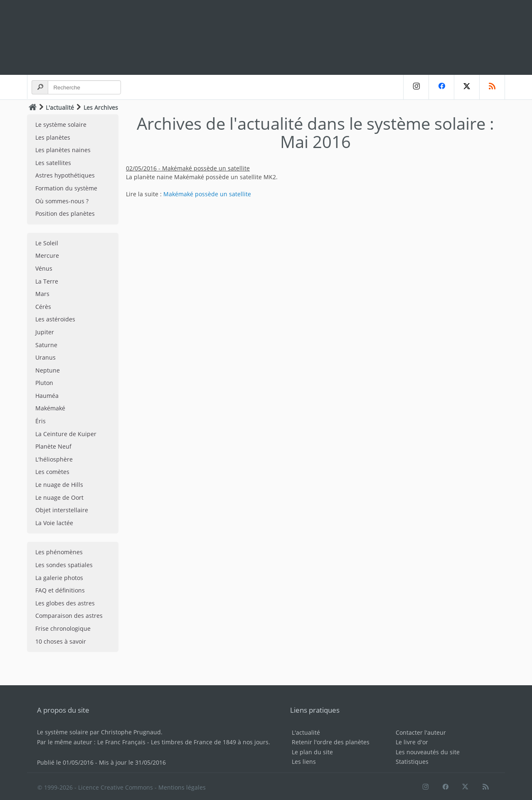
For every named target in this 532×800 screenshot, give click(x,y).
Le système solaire (61, 125)
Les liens (304, 762)
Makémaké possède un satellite (207, 194)
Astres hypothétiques (65, 175)
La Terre (47, 281)
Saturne (46, 345)
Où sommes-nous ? (62, 201)
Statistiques (412, 762)
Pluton (44, 383)
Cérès (43, 307)
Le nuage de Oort (59, 498)
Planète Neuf (53, 446)
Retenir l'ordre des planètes (331, 742)
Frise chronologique (63, 628)
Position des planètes (65, 214)
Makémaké (50, 408)
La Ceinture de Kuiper (66, 434)
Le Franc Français (121, 742)
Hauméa (47, 396)
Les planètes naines (63, 150)
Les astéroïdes (55, 319)
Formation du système (66, 188)
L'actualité (60, 107)
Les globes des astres (65, 603)
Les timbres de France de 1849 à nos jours (210, 742)
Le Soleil (47, 243)
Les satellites (53, 163)
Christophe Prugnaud (131, 732)
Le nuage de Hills (59, 485)
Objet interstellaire (62, 510)
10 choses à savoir (61, 641)
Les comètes (52, 472)
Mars (42, 294)
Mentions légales (182, 787)
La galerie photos (59, 578)
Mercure (47, 256)
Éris (41, 421)
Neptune (48, 370)
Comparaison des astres (69, 616)
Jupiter (45, 332)
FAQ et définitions (60, 590)
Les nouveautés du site (428, 752)
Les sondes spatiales (64, 565)
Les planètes (53, 137)
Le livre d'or (412, 742)
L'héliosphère (54, 459)
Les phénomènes (59, 552)
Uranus (46, 357)
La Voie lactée (54, 523)
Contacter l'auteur (421, 732)
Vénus (44, 268)
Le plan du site (312, 752)
